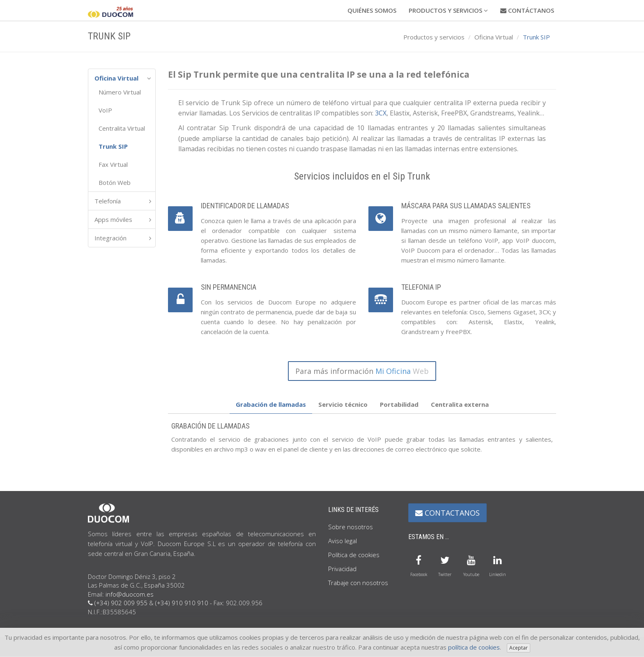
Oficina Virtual (494, 37)
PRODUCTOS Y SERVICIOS (448, 10)
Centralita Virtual (122, 128)
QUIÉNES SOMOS (372, 10)
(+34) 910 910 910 (182, 603)
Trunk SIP (113, 146)
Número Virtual (120, 92)
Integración (110, 238)
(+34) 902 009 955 (121, 603)
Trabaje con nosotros (358, 583)
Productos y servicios (434, 37)
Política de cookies (354, 555)
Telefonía (108, 201)
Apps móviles (113, 219)
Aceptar (519, 648)
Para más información (362, 371)
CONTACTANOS (447, 513)
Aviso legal (343, 541)
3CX (381, 113)
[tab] (271, 405)
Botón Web (115, 182)
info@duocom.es (130, 594)
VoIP (105, 110)
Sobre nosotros (351, 527)
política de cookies (474, 647)
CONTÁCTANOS (527, 10)
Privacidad (342, 569)
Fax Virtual (113, 164)
